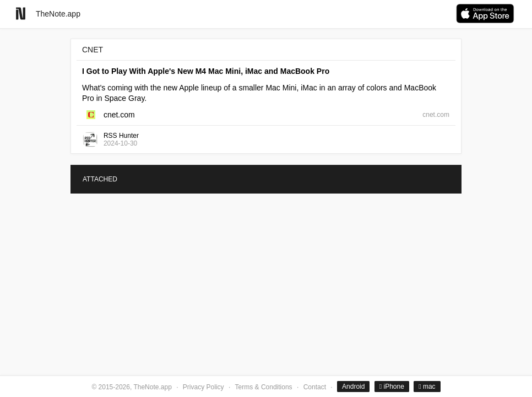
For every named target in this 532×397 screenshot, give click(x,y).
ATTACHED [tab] (100, 179)
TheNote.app (58, 14)
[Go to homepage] (21, 14)
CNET (93, 50)
